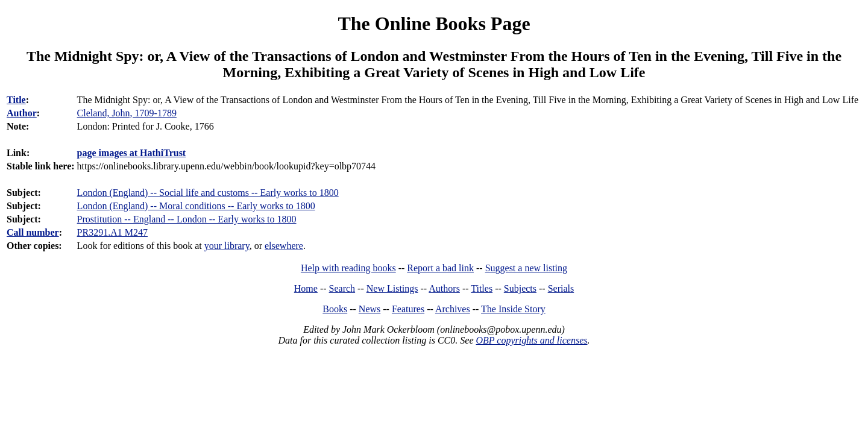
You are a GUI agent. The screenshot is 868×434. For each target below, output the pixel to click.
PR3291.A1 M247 (112, 232)
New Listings (392, 288)
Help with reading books (348, 268)
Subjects (520, 288)
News (370, 309)
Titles (482, 288)
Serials (561, 288)
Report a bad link (440, 268)
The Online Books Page (434, 24)
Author (22, 113)
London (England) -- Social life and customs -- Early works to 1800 (208, 193)
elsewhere (284, 246)
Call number (33, 232)
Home (306, 288)
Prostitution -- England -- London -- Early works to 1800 (187, 219)
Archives (453, 309)
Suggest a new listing (526, 268)
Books (335, 309)
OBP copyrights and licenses (531, 340)
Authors (444, 288)
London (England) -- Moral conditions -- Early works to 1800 (196, 206)
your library (227, 246)
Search (342, 288)
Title (16, 100)
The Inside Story (513, 309)
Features (408, 309)
